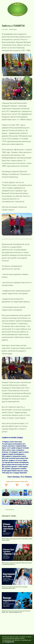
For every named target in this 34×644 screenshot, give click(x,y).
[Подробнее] (10, 642)
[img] (18, 9)
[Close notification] (33, 636)
